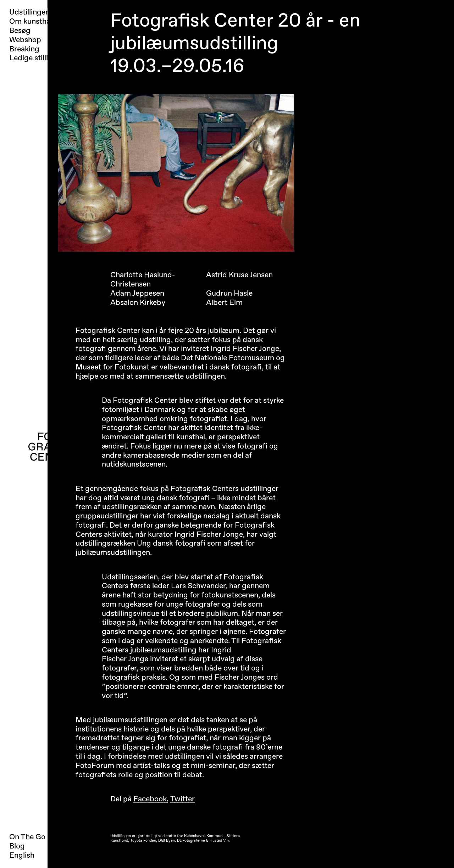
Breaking (24, 49)
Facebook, (151, 799)
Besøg (20, 31)
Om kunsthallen (36, 22)
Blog (17, 846)
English (22, 855)
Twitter (182, 799)
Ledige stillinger (36, 58)
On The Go (27, 837)
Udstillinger (29, 12)
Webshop (25, 40)
